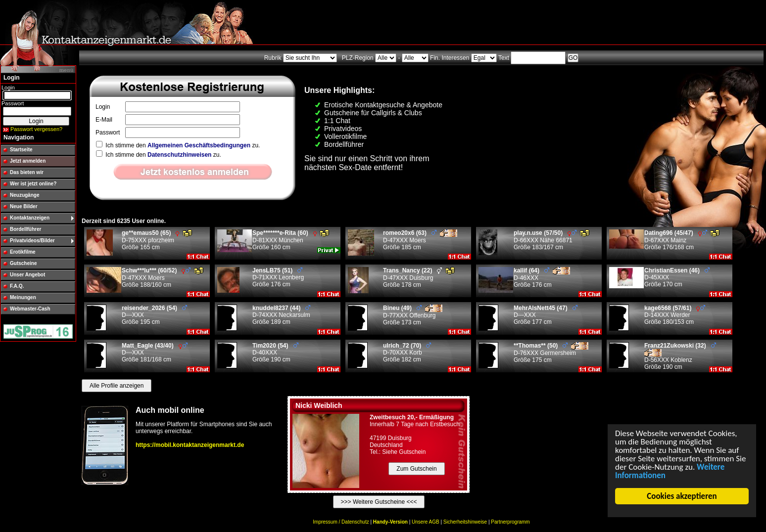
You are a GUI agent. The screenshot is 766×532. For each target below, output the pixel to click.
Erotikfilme (23, 252)
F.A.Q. (17, 286)
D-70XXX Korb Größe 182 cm (407, 353)
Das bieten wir (27, 172)
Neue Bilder (24, 206)
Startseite (21, 150)
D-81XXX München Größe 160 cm (291, 240)
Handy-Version (390, 522)
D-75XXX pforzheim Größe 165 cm (157, 240)
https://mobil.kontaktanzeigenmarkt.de (190, 445)
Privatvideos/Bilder (32, 241)
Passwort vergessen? (36, 129)
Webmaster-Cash (30, 309)
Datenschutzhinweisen (179, 155)
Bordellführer (25, 229)
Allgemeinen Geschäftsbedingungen (199, 145)
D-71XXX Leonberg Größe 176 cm (278, 277)
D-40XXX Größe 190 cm (275, 353)
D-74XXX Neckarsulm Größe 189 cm (281, 315)
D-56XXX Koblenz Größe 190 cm (682, 356)
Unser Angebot (27, 275)
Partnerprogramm (510, 522)
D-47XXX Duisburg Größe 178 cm (419, 278)
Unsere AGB (426, 522)
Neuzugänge (24, 195)
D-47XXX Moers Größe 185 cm (420, 240)
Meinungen (23, 297)
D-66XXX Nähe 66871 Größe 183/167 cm (551, 240)
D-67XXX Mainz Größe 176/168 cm (682, 240)
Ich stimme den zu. (178, 145)
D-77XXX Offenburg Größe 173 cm (413, 315)
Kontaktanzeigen (30, 218)
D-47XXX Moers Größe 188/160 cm (163, 278)
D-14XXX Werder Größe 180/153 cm (675, 315)
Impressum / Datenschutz (341, 522)
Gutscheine (23, 263)
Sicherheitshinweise (465, 522)
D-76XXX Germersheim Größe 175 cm (551, 353)
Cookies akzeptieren (682, 496)
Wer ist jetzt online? (33, 184)
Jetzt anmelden (28, 161)
